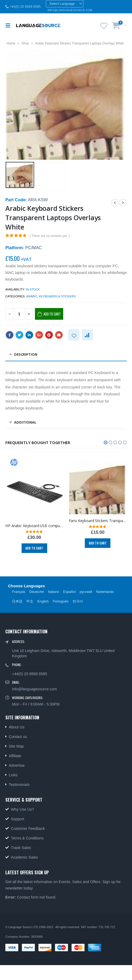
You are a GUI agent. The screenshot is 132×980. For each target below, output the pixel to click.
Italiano (54, 592)
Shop (25, 43)
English (43, 601)
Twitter (19, 335)
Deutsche (37, 592)
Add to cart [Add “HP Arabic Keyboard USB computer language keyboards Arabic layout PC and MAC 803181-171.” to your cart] (34, 548)
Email (59, 335)
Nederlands (105, 592)
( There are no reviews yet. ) (50, 236)
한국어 (78, 601)
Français (19, 592)
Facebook (10, 335)
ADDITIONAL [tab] (25, 422)
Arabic (32, 296)
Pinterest (49, 335)
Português (61, 601)
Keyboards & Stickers (57, 296)
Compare (87, 335)
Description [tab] (26, 354)
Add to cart (52, 314)
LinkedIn (29, 335)
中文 (30, 601)
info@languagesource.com (34, 689)
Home (11, 43)
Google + (39, 335)
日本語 (17, 601)
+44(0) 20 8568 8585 (23, 7)
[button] (106, 442)
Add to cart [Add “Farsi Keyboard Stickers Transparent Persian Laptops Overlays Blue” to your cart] (98, 543)
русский (86, 592)
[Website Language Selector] (65, 4)
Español (69, 592)
